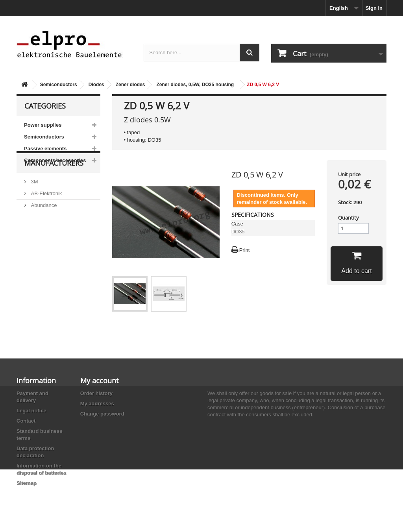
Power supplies (43, 125)
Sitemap (27, 483)
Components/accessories (55, 160)
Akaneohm (43, 276)
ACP (35, 252)
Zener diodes (130, 85)
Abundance (43, 229)
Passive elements (45, 149)
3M (34, 205)
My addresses (97, 404)
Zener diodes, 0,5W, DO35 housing (195, 85)
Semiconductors (59, 85)
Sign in (374, 8)
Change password (102, 414)
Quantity (348, 218)
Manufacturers (54, 190)
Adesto (38, 264)
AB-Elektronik (46, 217)
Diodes (96, 85)
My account (99, 381)
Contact (26, 421)
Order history (96, 393)
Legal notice (31, 411)
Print (245, 250)
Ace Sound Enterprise (55, 241)
